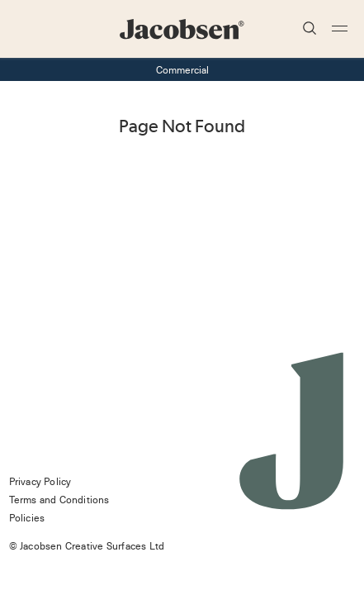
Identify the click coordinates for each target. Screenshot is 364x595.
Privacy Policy (40, 481)
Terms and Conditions (59, 499)
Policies (27, 517)
